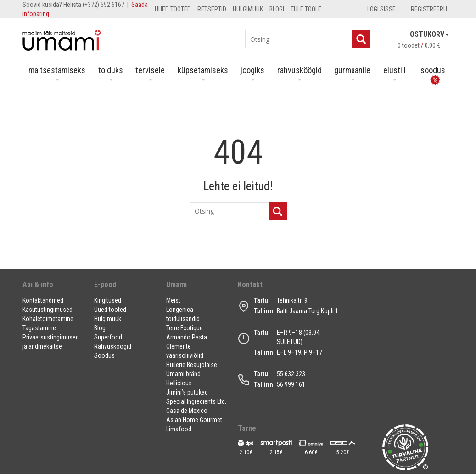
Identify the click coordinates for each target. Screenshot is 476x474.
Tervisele (150, 73)
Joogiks (252, 73)
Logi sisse (381, 9)
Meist (173, 300)
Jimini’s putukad (187, 392)
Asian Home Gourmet (194, 420)
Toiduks (111, 73)
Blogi (277, 9)
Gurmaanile (352, 73)
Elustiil (395, 73)
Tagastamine (39, 328)
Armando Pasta (187, 337)
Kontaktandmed (43, 300)
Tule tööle (306, 9)
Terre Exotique (185, 328)
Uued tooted (173, 9)
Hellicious (179, 383)
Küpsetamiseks (203, 73)
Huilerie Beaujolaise (192, 365)
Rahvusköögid (300, 73)
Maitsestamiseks (57, 73)
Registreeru (429, 9)
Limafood (179, 429)
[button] (53, 288)
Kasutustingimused (48, 310)
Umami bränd (183, 374)
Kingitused (108, 300)
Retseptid (212, 9)
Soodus (104, 355)
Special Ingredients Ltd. (196, 401)
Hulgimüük (248, 9)
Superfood (108, 337)
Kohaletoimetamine (48, 319)
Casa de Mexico (187, 411)
